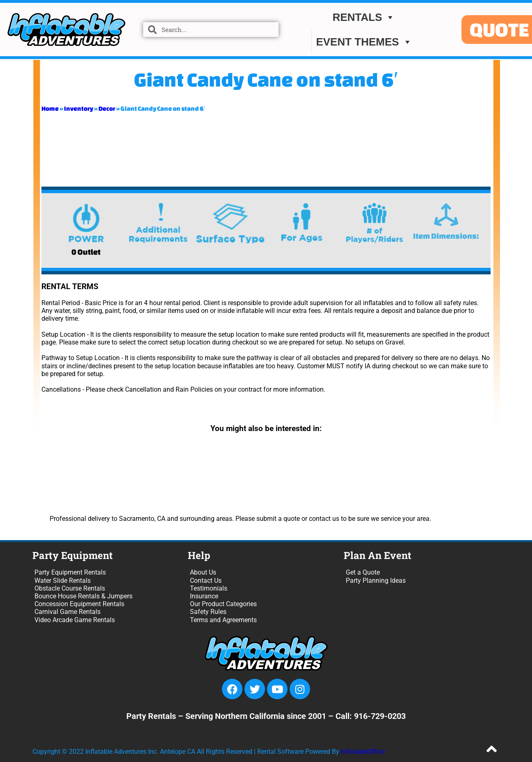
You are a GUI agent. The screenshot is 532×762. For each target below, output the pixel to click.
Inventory (79, 108)
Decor (107, 108)
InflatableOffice (363, 752)
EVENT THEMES (364, 42)
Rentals (364, 18)
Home (50, 108)
